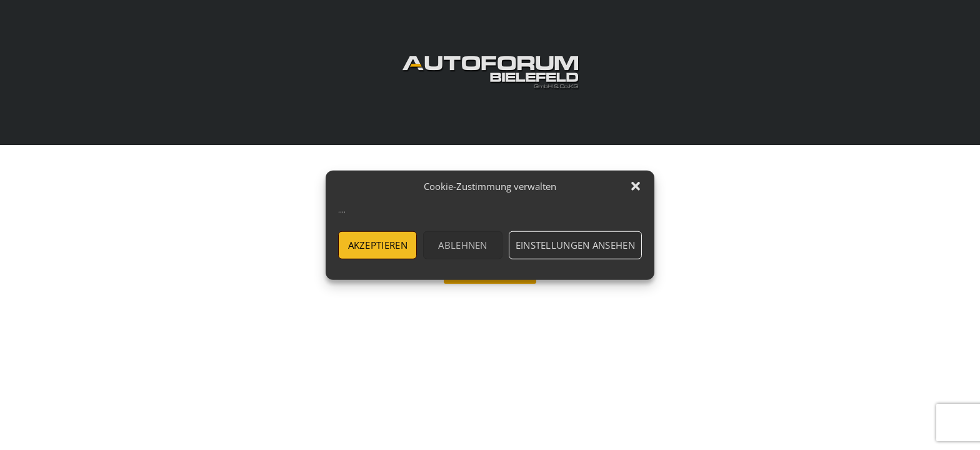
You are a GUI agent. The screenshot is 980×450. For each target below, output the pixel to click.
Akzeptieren (378, 245)
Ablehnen (462, 245)
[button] (636, 186)
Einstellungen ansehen (575, 245)
